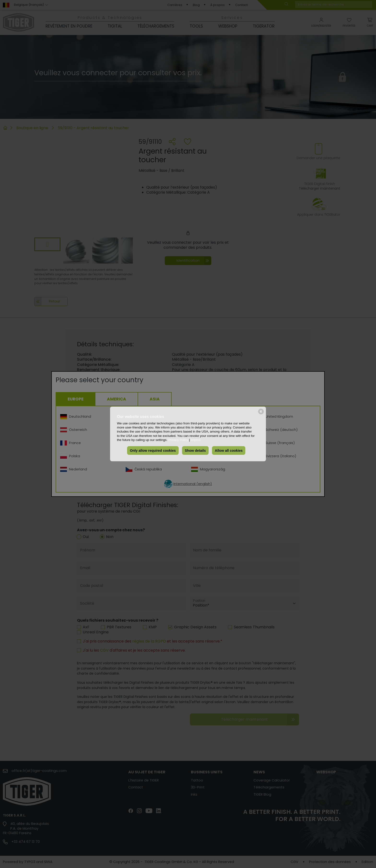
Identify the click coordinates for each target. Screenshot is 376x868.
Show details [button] (195, 451)
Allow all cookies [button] (229, 451)
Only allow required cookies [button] (153, 451)
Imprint (196, 440)
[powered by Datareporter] (261, 414)
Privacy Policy (178, 440)
